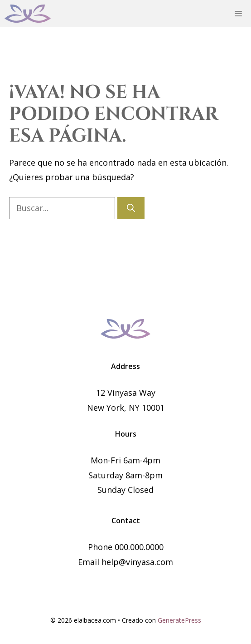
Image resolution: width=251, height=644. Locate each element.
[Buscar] (131, 208)
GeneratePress (179, 620)
